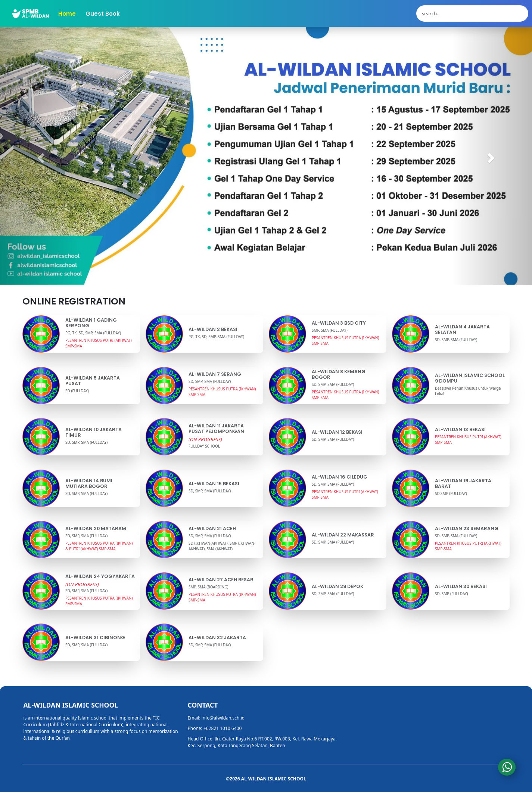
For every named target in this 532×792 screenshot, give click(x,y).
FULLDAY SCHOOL (204, 446)
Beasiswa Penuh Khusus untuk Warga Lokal (468, 391)
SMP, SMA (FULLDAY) (330, 330)
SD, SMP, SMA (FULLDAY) (456, 340)
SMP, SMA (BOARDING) (208, 587)
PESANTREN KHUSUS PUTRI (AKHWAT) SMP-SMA (99, 343)
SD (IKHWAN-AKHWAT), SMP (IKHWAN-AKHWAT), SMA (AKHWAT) (222, 546)
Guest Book (103, 14)
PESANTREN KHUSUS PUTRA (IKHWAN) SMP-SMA (345, 341)
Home (67, 14)
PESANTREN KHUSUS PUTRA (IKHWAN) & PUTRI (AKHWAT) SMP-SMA (99, 546)
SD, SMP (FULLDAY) (451, 594)
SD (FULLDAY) (77, 391)
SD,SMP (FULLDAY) (451, 494)
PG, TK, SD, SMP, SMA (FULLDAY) (93, 333)
